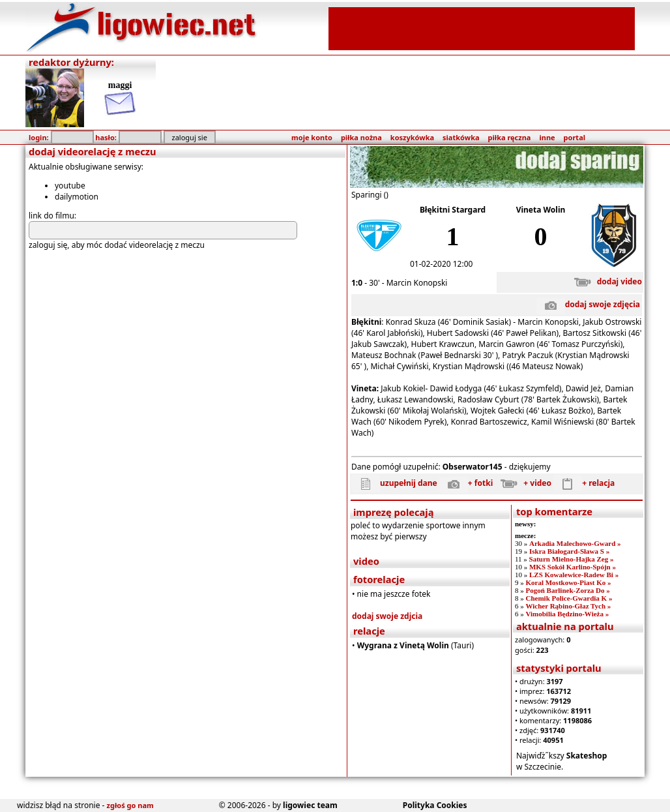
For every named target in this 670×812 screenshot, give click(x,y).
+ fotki (466, 483)
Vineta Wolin (541, 210)
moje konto (312, 137)
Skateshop (587, 756)
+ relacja (584, 483)
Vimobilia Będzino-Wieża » (567, 614)
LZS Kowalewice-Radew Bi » (574, 575)
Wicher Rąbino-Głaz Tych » (568, 606)
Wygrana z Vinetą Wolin (403, 645)
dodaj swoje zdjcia (387, 616)
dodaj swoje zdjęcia (588, 304)
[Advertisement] (482, 27)
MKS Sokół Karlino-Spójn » (573, 567)
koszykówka (412, 137)
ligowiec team (310, 805)
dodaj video (605, 281)
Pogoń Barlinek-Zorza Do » (567, 590)
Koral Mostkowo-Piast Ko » (568, 582)
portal (575, 137)
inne (547, 137)
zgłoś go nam (130, 805)
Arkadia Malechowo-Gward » (575, 543)
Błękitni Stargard (453, 210)
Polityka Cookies (435, 805)
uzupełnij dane (394, 483)
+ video (523, 483)
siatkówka (461, 137)
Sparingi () (370, 195)
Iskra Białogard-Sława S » (569, 551)
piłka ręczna (510, 137)
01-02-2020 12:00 (441, 264)
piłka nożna (361, 137)
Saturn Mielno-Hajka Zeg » (572, 559)
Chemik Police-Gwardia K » (569, 598)
